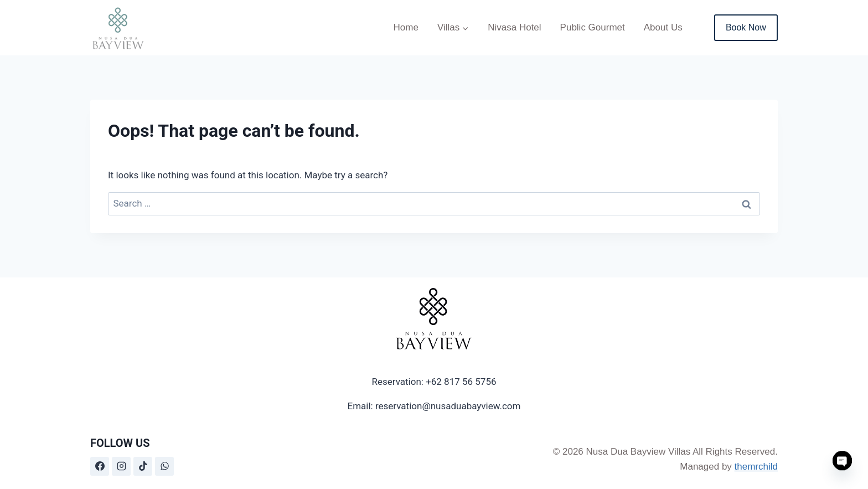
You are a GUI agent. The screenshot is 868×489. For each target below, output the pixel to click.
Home (406, 27)
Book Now (746, 27)
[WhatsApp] (164, 466)
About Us (663, 27)
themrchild (756, 467)
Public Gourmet (593, 27)
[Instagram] (121, 466)
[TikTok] (143, 466)
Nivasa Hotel (514, 27)
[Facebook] (100, 466)
